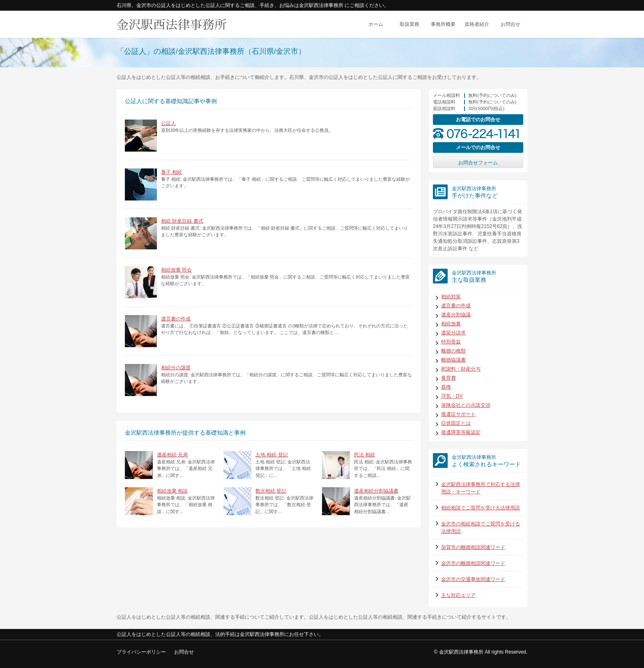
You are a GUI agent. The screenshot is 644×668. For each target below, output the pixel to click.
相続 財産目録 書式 (182, 221)
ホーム (376, 24)
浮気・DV (452, 396)
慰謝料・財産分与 (461, 369)
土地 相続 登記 (272, 455)
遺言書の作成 (176, 319)
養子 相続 (171, 172)
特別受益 (451, 342)
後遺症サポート (458, 414)
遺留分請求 (453, 333)
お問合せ (511, 24)
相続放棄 (451, 324)
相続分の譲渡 (176, 368)
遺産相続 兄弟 (172, 455)
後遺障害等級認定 (461, 432)
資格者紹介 (477, 24)
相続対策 (451, 297)
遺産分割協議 (456, 315)
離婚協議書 (453, 360)
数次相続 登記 (271, 491)
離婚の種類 (453, 351)
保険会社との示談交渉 (466, 405)
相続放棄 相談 (172, 491)
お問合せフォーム (478, 163)
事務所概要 (443, 24)
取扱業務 (409, 24)
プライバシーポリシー (141, 652)
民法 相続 (365, 455)
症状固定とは (456, 423)
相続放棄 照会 (176, 270)
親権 (446, 387)
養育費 (448, 378)
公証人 (168, 123)
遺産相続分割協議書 (376, 491)
